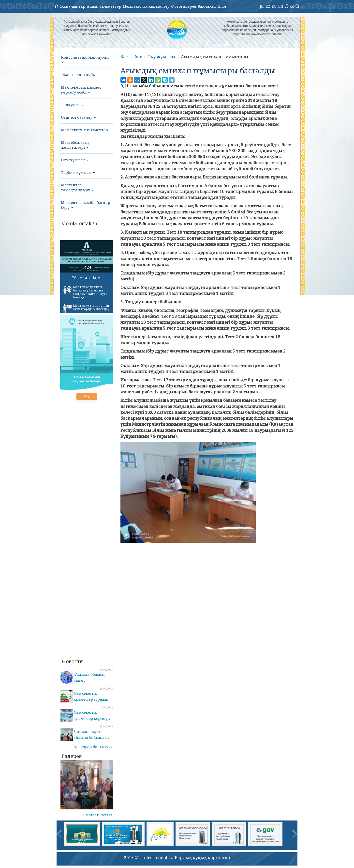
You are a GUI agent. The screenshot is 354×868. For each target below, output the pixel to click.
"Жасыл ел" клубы (80, 75)
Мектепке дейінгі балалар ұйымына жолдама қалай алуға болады (85, 292)
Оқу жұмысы (75, 160)
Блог (222, 6)
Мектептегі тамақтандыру (77, 187)
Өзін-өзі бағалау (78, 117)
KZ (268, 6)
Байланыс (207, 6)
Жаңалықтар (73, 6)
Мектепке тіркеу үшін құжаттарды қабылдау (86, 308)
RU (274, 6)
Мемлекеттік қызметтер (146, 6)
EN (281, 6)
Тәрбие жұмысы (78, 172)
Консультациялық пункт (85, 59)
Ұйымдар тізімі (87, 277)
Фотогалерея (184, 6)
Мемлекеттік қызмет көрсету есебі (81, 90)
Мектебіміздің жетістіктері (75, 145)
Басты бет (131, 56)
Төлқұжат (72, 105)
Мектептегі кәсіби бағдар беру (86, 205)
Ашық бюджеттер (104, 6)
